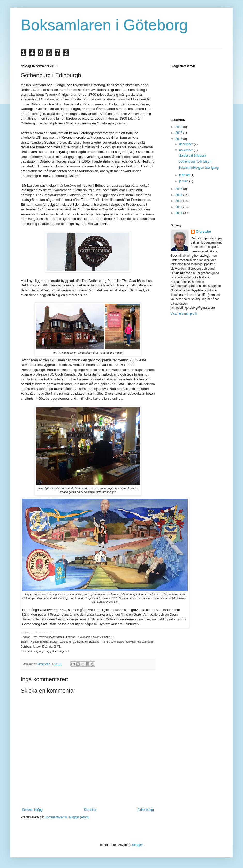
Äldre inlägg (146, 810)
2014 (179, 195)
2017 (179, 133)
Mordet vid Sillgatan (192, 156)
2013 (179, 201)
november (187, 150)
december (187, 144)
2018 (179, 127)
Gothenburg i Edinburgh (195, 161)
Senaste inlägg (32, 810)
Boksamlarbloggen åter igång (199, 168)
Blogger (137, 845)
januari (184, 181)
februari (185, 175)
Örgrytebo (203, 232)
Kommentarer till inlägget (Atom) (67, 817)
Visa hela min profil (184, 314)
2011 (179, 213)
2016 (179, 139)
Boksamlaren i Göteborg (104, 25)
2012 (179, 207)
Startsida (90, 810)
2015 (179, 189)
